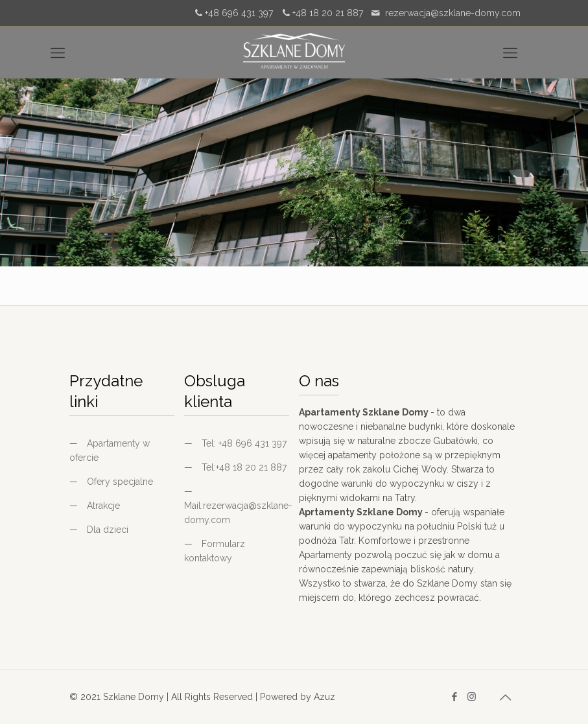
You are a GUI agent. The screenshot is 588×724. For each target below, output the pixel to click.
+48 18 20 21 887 (328, 13)
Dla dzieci (108, 530)
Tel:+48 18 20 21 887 (244, 467)
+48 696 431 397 (239, 13)
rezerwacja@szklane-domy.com (453, 13)
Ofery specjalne (120, 482)
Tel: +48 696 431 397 (244, 443)
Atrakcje (103, 506)
